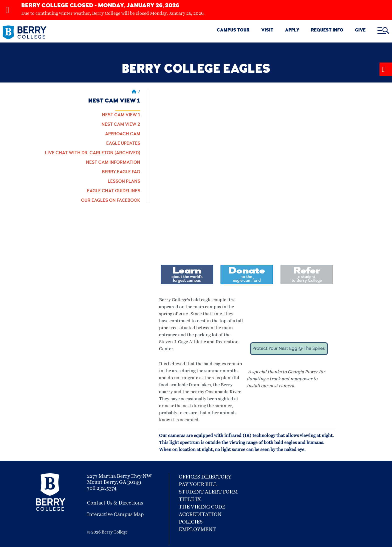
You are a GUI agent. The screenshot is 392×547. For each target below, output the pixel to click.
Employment (197, 529)
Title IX (190, 499)
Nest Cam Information (113, 163)
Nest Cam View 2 (121, 125)
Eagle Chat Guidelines (114, 191)
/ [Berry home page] (136, 92)
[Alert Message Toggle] (386, 69)
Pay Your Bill (198, 484)
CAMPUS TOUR (233, 31)
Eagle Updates (123, 144)
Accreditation (200, 514)
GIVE (360, 31)
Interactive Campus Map (115, 514)
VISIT (267, 31)
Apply (292, 31)
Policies (191, 522)
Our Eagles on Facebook (111, 201)
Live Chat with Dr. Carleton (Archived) (93, 153)
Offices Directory (205, 477)
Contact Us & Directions (115, 503)
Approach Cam (123, 134)
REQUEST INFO (327, 31)
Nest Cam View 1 (121, 115)
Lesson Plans (124, 182)
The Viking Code (202, 507)
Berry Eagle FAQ (121, 172)
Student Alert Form (208, 492)
